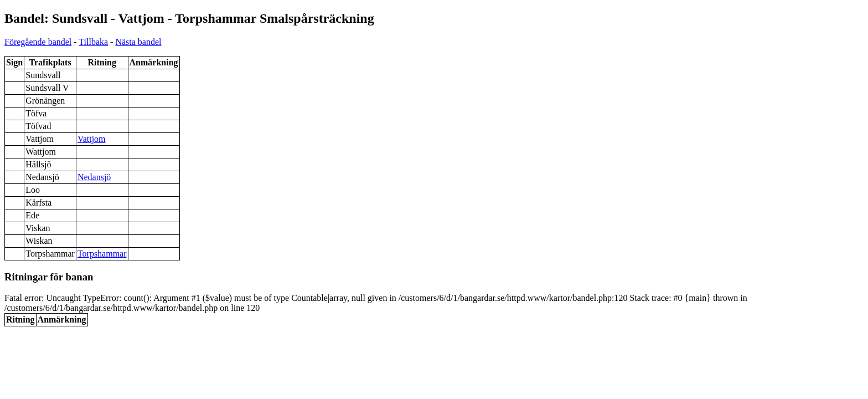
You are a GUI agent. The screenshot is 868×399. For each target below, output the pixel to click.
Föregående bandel (38, 42)
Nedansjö (94, 177)
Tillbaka (93, 42)
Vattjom (92, 139)
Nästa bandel (138, 42)
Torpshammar (102, 254)
